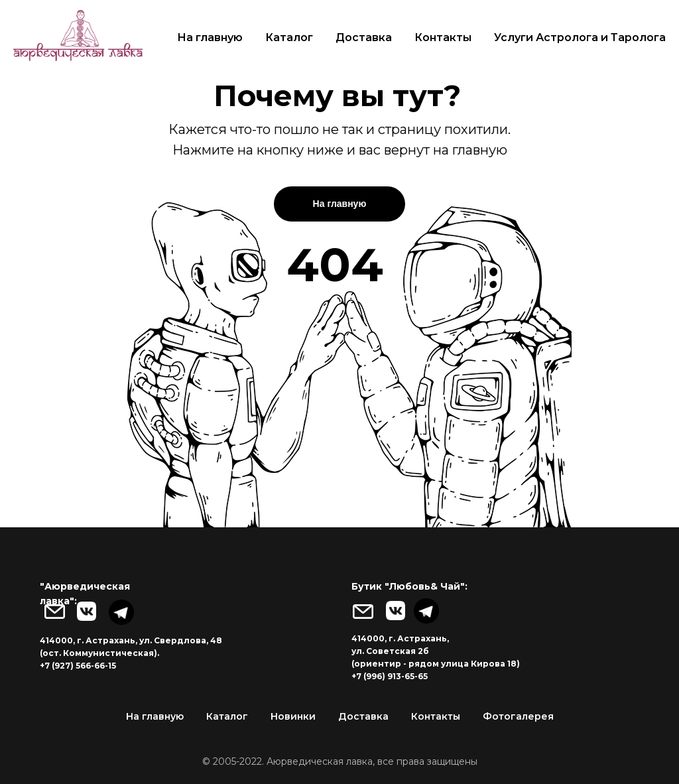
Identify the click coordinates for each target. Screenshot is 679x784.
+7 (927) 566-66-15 (78, 666)
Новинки (293, 716)
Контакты (443, 37)
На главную (210, 37)
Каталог (289, 37)
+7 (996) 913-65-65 (390, 676)
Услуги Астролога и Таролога (580, 37)
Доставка (364, 37)
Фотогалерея (518, 716)
